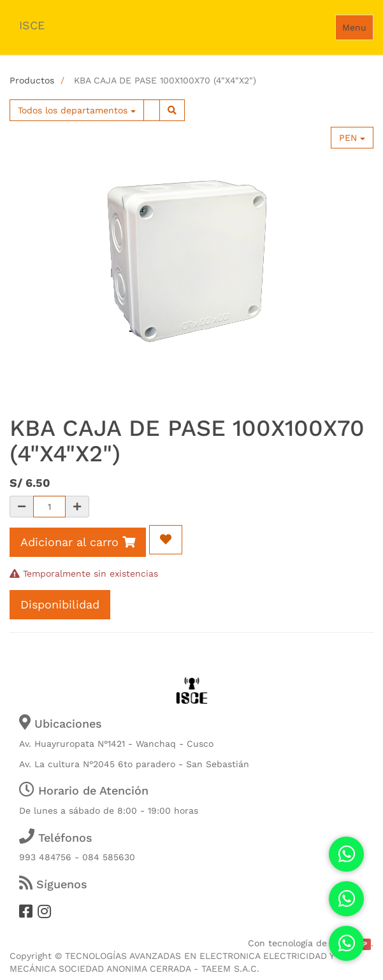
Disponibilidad (60, 604)
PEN (352, 138)
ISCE (32, 25)
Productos (32, 80)
